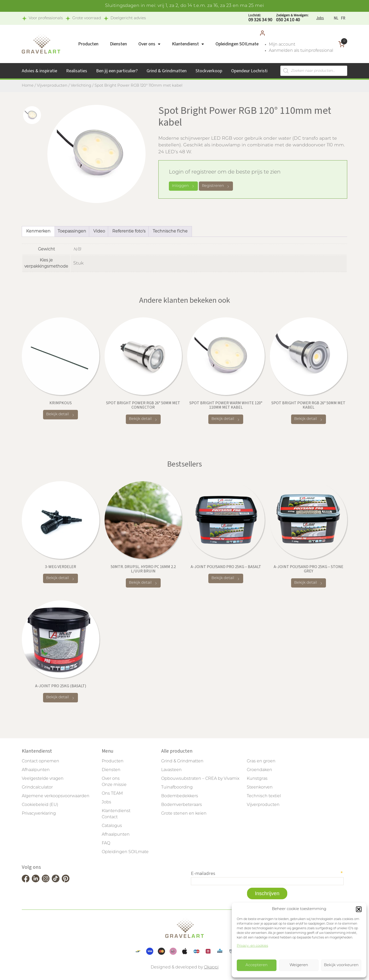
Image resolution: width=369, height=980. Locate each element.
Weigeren (299, 965)
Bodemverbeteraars (182, 805)
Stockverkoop (209, 71)
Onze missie (114, 785)
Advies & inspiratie (39, 71)
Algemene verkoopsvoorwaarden (56, 796)
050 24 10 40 (292, 18)
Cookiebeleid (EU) (40, 805)
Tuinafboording (177, 787)
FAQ (106, 843)
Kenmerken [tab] (38, 231)
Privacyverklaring (39, 814)
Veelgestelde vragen (43, 779)
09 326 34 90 (260, 18)
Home (28, 86)
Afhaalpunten (36, 770)
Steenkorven (260, 787)
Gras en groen (261, 761)
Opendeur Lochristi (249, 71)
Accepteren (257, 965)
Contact (110, 817)
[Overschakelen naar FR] (343, 18)
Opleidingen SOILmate (237, 44)
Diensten (118, 44)
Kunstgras (257, 779)
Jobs (320, 18)
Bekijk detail (60, 415)
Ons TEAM (112, 794)
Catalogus (112, 826)
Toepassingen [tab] (72, 231)
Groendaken (259, 770)
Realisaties (77, 71)
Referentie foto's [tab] (129, 231)
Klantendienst (185, 44)
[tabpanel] (96, 154)
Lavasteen (171, 770)
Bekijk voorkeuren (341, 965)
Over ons (147, 44)
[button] (359, 909)
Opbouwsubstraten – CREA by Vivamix (200, 779)
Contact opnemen (40, 761)
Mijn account (282, 45)
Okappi (211, 967)
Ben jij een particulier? (117, 71)
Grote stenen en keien (184, 814)
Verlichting (81, 86)
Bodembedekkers (180, 796)
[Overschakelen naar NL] (336, 18)
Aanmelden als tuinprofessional (301, 51)
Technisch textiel (264, 796)
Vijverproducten (52, 86)
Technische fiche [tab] (170, 231)
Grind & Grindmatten (167, 71)
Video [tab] (99, 231)
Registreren (216, 186)
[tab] (32, 115)
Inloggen (183, 186)
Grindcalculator (37, 787)
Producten (88, 44)
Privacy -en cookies (252, 946)
